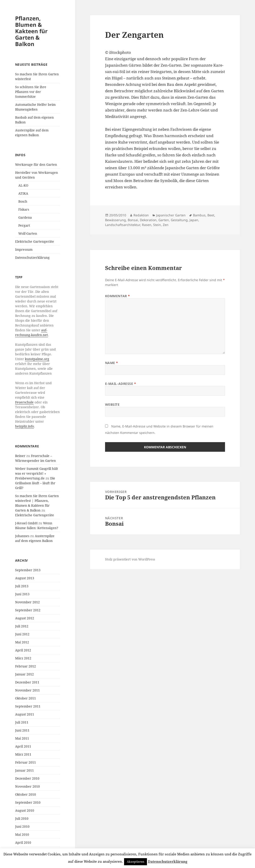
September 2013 (28, 570)
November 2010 (27, 786)
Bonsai (133, 220)
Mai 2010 (22, 834)
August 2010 (25, 810)
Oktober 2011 (26, 698)
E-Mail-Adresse (121, 384)
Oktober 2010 (26, 794)
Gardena (25, 217)
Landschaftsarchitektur (123, 225)
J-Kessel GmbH (26, 523)
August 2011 (25, 714)
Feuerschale (24, 402)
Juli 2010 (22, 818)
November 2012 (27, 602)
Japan (194, 220)
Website (112, 404)
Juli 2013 (22, 586)
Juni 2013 (22, 594)
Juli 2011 (22, 722)
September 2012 (28, 610)
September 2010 (28, 802)
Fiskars (24, 209)
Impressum (24, 249)
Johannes (22, 536)
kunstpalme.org (37, 359)
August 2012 (25, 618)
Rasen (147, 225)
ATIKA (23, 193)
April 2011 (23, 746)
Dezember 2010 (27, 778)
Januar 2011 (24, 770)
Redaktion (141, 215)
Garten (164, 220)
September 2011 (28, 706)
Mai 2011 (22, 738)
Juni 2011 (22, 730)
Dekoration (148, 220)
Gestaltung (179, 220)
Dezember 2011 (27, 682)
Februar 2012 (26, 666)
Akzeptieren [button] (136, 862)
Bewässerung (115, 220)
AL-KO (23, 185)
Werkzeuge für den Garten (36, 165)
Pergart (24, 225)
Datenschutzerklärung (32, 257)
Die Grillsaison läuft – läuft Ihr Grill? (35, 483)
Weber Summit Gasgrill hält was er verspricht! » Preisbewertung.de (37, 473)
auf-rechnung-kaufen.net (31, 332)
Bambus (199, 215)
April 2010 (23, 842)
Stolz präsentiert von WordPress (130, 559)
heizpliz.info (24, 426)
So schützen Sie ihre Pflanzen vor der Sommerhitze (31, 92)
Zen (166, 225)
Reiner (20, 456)
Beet (211, 215)
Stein (157, 225)
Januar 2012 (24, 674)
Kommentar (118, 296)
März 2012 (23, 658)
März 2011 (23, 754)
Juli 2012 (22, 626)
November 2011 (27, 690)
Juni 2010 (22, 826)
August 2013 (25, 578)
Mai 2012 (22, 642)
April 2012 (23, 650)
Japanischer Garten (171, 215)
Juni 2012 (22, 634)
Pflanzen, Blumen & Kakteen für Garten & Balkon (31, 31)
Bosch (23, 201)
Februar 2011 (26, 762)
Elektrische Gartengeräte (35, 241)
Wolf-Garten (28, 233)
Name (112, 363)
